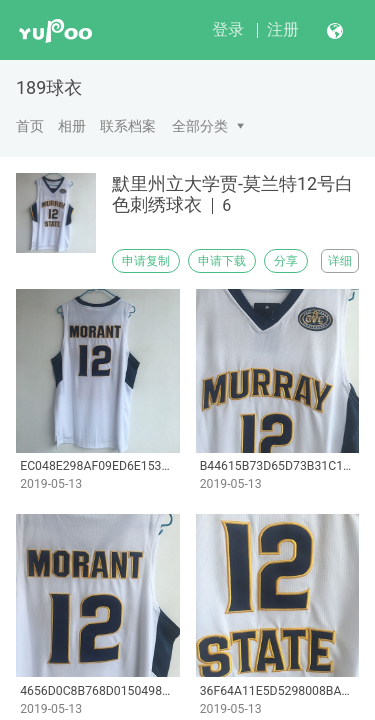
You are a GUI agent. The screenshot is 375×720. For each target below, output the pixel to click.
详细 (340, 261)
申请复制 (146, 261)
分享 (286, 261)
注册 (283, 29)
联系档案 (128, 126)
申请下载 (222, 261)
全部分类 (200, 126)
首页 (30, 126)
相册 (72, 126)
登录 (228, 29)
